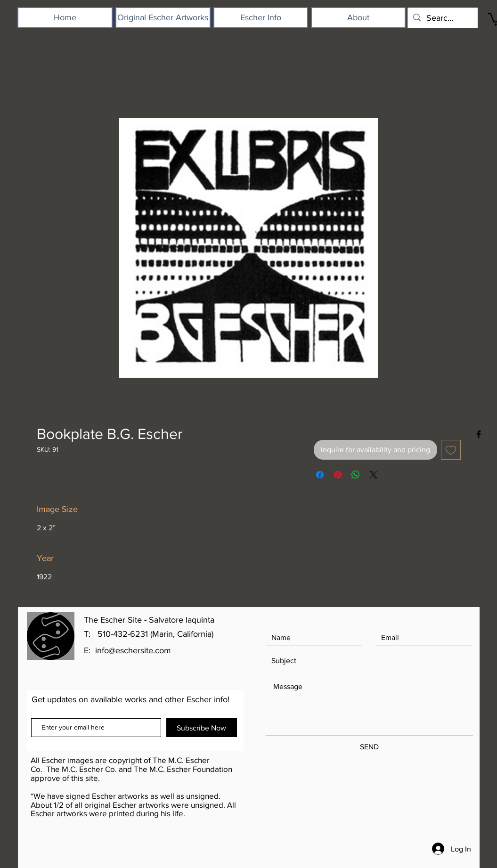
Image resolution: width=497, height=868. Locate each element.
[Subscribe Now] (202, 728)
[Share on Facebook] (320, 475)
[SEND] (369, 747)
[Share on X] (374, 475)
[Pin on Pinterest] (338, 475)
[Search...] (442, 18)
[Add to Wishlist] (451, 450)
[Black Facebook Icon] (479, 434)
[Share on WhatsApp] (356, 475)
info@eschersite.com (133, 650)
